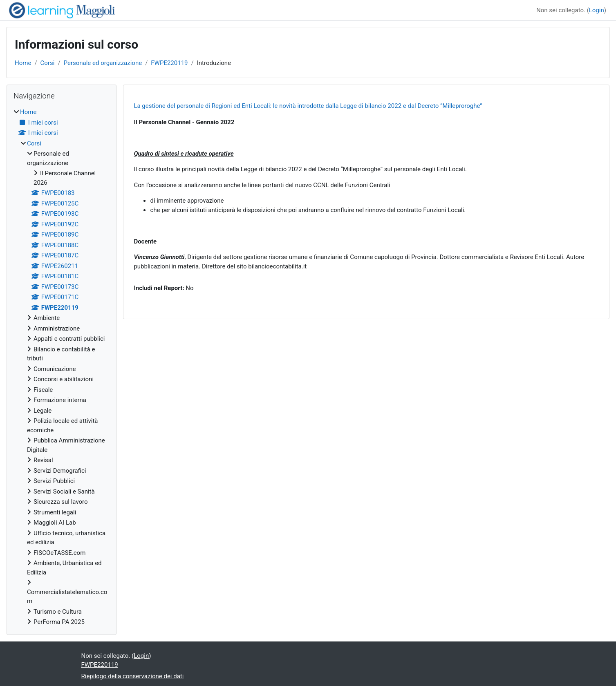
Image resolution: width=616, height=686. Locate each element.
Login (597, 10)
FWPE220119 (169, 63)
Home (23, 63)
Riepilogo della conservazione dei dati (133, 676)
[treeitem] (62, 367)
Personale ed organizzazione (103, 63)
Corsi (48, 63)
